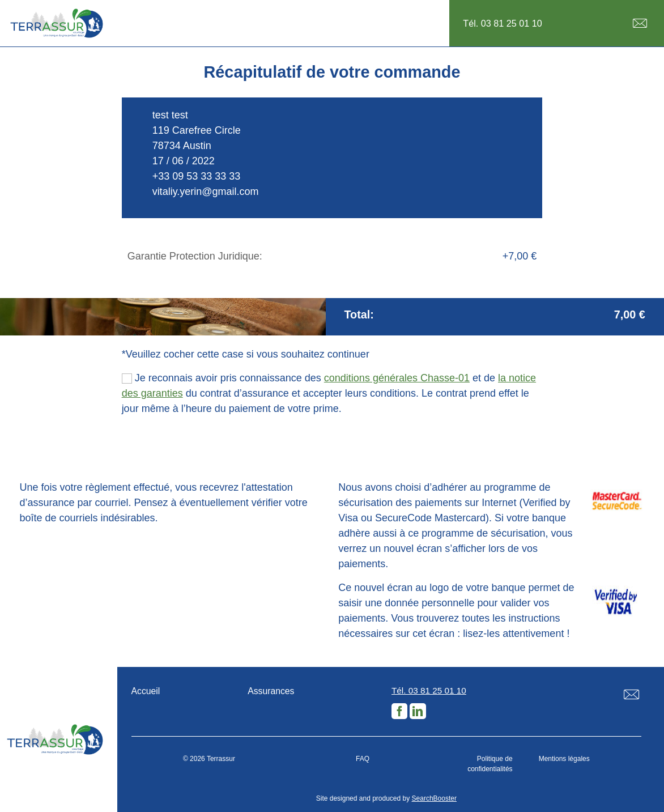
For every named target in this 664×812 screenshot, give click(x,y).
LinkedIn (418, 711)
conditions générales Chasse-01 (397, 378)
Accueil (146, 691)
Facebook (399, 711)
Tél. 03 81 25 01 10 (503, 23)
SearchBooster (434, 798)
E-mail (639, 24)
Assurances (271, 691)
